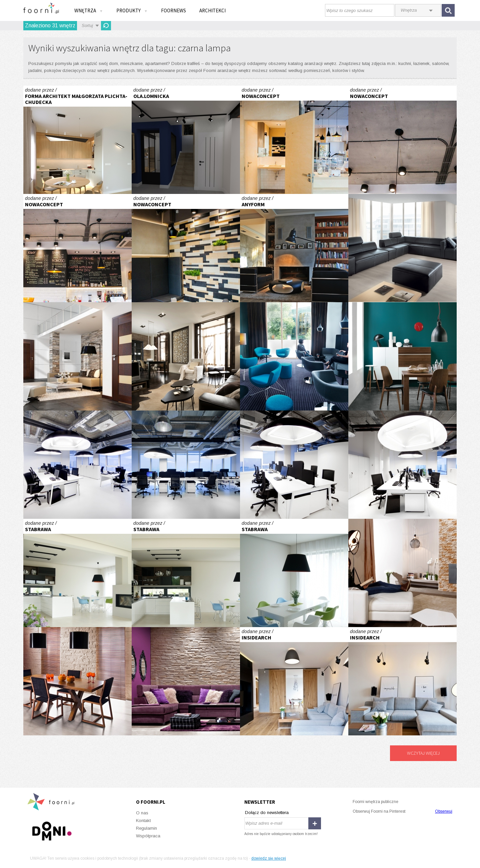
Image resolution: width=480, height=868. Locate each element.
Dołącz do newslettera (267, 813)
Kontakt (143, 821)
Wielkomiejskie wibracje (402, 356)
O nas (142, 813)
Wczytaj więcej (423, 753)
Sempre (77, 356)
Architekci (212, 10)
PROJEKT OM (186, 140)
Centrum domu (402, 573)
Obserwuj (444, 811)
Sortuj (87, 25)
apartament (294, 681)
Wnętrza (89, 10)
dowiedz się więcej (269, 858)
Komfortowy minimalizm (77, 140)
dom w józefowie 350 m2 (294, 248)
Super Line (402, 248)
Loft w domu (186, 356)
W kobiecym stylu (186, 681)
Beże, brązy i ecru (77, 681)
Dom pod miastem (77, 573)
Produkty (132, 10)
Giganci (77, 465)
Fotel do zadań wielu (294, 356)
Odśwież (106, 26)
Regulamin (146, 828)
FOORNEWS (173, 10)
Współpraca (148, 836)
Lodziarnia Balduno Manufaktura (294, 140)
